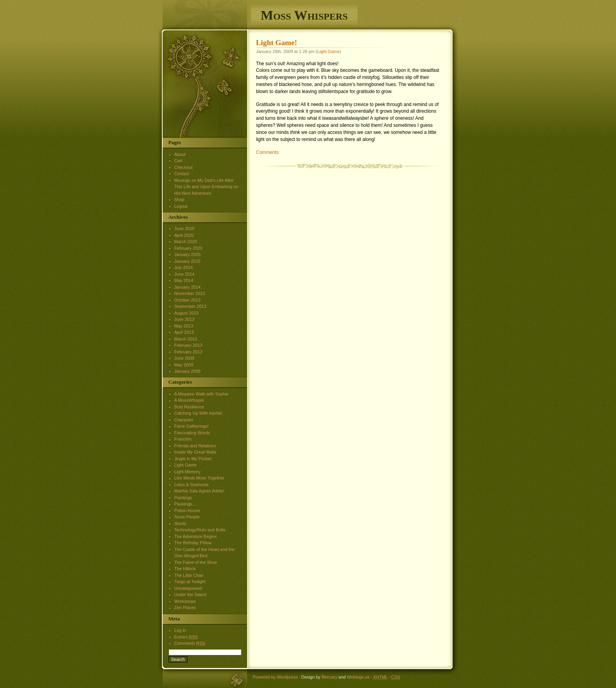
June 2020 (184, 229)
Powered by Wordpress (275, 677)
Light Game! (277, 43)
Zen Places (185, 607)
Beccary (330, 677)
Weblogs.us (358, 677)
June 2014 (184, 274)
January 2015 (188, 261)
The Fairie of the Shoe (196, 562)
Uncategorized (188, 588)
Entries (186, 637)
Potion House (187, 511)
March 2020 (186, 242)
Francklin (183, 439)
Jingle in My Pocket (193, 459)
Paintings (183, 498)
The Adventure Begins (196, 536)
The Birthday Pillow (193, 543)
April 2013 (184, 332)
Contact (182, 174)
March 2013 (186, 339)
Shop (180, 199)
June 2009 (184, 358)
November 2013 (190, 293)
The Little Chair (189, 575)
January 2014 (188, 287)
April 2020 (184, 235)
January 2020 (188, 254)
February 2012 (189, 352)
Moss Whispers (304, 15)
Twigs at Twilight (190, 582)
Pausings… (185, 504)
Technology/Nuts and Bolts (200, 530)
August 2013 (187, 313)
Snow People (187, 517)
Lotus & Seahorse (192, 485)
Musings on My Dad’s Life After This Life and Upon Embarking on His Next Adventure (206, 187)
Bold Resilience (189, 407)
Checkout (183, 167)
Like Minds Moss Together (200, 478)
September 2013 (190, 306)
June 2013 (184, 319)
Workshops (185, 601)
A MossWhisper (189, 400)
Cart (179, 161)
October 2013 (188, 300)
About (180, 154)
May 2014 (184, 280)
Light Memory (188, 472)
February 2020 (189, 248)
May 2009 (184, 365)
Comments (268, 152)
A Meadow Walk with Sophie (202, 394)
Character (184, 420)
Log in (180, 630)
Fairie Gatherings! (192, 426)
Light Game (328, 51)
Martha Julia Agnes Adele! (199, 491)
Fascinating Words (192, 433)
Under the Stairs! (191, 595)
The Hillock (185, 569)
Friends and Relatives (195, 446)
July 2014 (184, 267)
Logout (181, 206)
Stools (181, 523)
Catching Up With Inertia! (198, 413)
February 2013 (189, 345)
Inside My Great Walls (195, 452)
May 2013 (184, 326)
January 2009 (188, 371)
